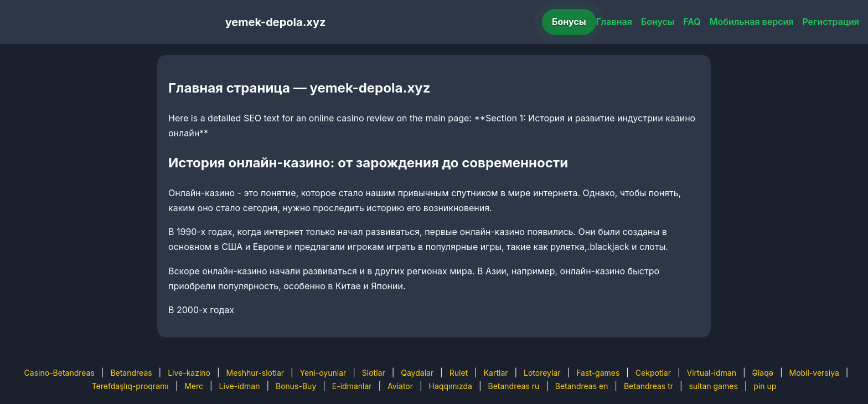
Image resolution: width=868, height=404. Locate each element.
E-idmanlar (352, 386)
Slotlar (374, 373)
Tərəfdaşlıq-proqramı (130, 386)
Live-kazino (189, 373)
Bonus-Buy (296, 386)
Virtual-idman (712, 373)
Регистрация (831, 22)
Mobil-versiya (814, 373)
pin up (765, 386)
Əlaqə (763, 373)
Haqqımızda (451, 386)
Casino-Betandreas (60, 373)
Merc (194, 386)
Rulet (459, 373)
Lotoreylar (542, 373)
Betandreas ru (514, 386)
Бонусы (569, 22)
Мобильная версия (752, 22)
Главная (614, 22)
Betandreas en (582, 386)
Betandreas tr (649, 386)
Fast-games (598, 373)
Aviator (400, 386)
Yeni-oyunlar (323, 373)
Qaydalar (417, 373)
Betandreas (131, 373)
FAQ (692, 22)
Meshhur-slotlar (255, 373)
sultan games (714, 386)
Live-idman (240, 386)
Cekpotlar (653, 373)
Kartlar (496, 373)
